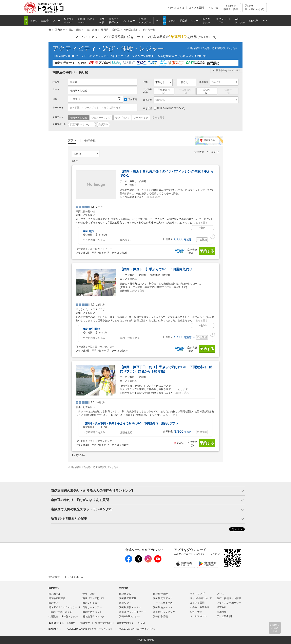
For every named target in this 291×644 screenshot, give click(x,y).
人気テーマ (58, 117)
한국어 (141, 623)
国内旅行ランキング (93, 617)
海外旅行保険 (160, 594)
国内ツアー (55, 603)
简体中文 (85, 623)
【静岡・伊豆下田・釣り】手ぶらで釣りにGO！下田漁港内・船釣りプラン (131, 423)
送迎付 (228, 91)
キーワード (58, 108)
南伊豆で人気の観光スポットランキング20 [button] (82, 509)
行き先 (56, 82)
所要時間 (204, 82)
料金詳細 (202, 240)
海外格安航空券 (128, 598)
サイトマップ (197, 594)
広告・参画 (196, 612)
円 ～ (185, 240)
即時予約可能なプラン (169, 108)
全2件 (204, 326)
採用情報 (222, 612)
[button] (212, 236)
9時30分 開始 (92, 329)
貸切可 (207, 91)
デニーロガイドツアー (100, 249)
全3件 (204, 228)
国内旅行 (54, 588)
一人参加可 (185, 91)
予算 (145, 82)
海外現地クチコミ (163, 607)
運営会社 (222, 607)
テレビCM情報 (225, 616)
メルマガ (213, 8)
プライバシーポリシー (229, 603)
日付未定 (75, 99)
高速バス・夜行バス (93, 598)
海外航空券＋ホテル (130, 607)
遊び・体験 (89, 594)
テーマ (56, 89)
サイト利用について (201, 598)
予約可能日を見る (95, 240)
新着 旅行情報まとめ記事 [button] (69, 519)
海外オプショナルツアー (133, 612)
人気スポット (59, 124)
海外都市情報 (160, 617)
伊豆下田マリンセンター (101, 347)
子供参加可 (164, 91)
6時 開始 (89, 231)
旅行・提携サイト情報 (229, 598)
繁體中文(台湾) (103, 623)
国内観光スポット (92, 612)
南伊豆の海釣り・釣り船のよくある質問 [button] (80, 500)
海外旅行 (124, 588)
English (71, 623)
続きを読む (153, 197)
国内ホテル (55, 594)
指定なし (216, 82)
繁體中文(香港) (125, 623)
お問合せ (231, 8)
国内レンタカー (91, 603)
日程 (55, 99)
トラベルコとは (176, 8)
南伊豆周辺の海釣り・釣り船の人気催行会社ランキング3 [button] (92, 491)
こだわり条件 (148, 91)
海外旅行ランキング (164, 612)
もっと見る (158, 117)
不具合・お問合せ (200, 607)
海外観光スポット (163, 598)
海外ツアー (125, 603)
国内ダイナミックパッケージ (64, 607)
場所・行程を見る (130, 338)
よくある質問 (196, 8)
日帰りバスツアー (92, 607)
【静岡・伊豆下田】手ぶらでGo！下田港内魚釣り (156, 269)
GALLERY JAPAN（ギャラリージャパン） (90, 629)
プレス (220, 594)
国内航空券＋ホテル (61, 612)
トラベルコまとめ (163, 603)
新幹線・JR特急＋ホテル (64, 617)
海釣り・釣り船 (78, 91)
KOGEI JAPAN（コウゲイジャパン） (139, 629)
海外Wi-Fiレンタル (129, 617)
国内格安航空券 (57, 598)
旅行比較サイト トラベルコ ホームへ (67, 577)
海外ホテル (125, 594)
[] (207, 37)
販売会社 (148, 100)
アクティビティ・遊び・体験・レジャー (108, 48)
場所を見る (126, 240)
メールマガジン (198, 616)
